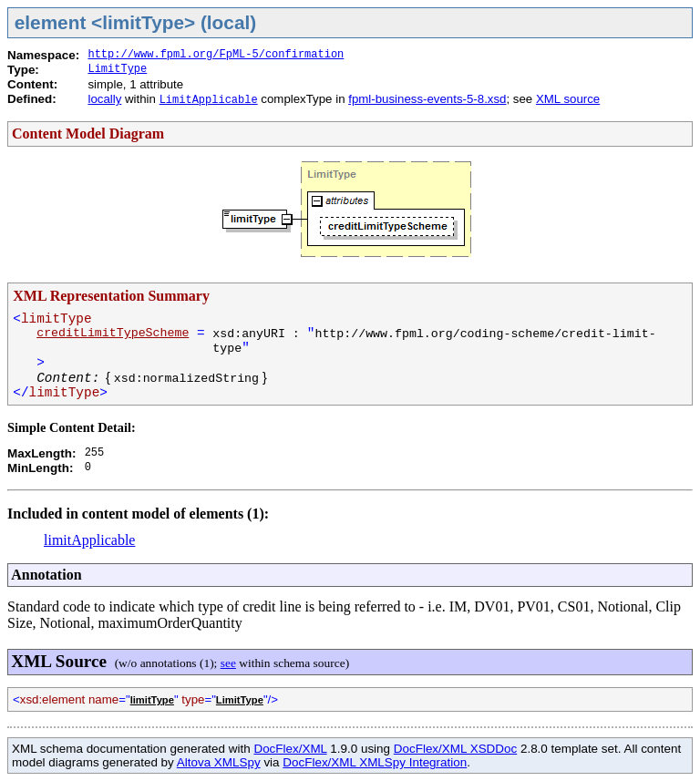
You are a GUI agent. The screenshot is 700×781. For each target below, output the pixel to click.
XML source (568, 99)
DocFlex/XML (290, 749)
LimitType (117, 69)
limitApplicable (89, 540)
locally (104, 99)
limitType (152, 700)
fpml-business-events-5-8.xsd (427, 99)
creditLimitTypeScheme (113, 333)
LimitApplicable (209, 100)
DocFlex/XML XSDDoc (455, 749)
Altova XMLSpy (219, 762)
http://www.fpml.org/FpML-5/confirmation (216, 55)
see (228, 663)
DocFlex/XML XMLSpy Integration (375, 762)
